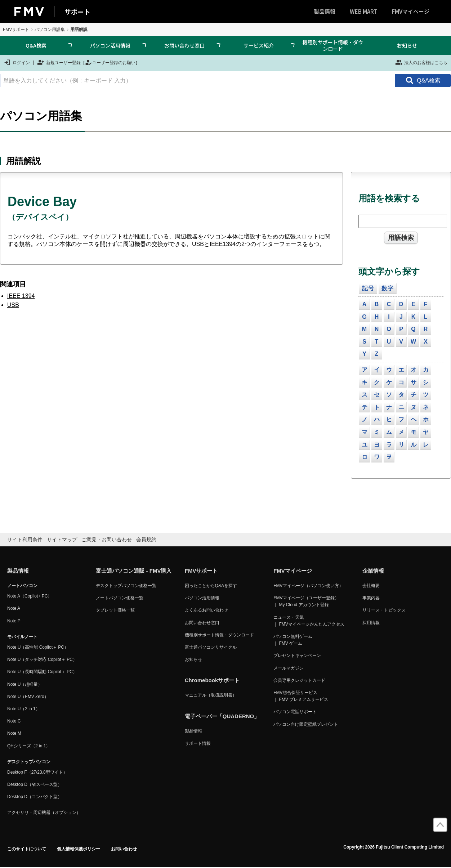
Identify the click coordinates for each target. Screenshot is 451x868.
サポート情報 (198, 743)
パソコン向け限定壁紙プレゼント (306, 724)
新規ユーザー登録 (59, 62)
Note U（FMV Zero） (28, 697)
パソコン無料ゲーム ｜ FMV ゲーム (293, 640)
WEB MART (364, 11)
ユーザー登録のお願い (110, 62)
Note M (14, 733)
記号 (368, 288)
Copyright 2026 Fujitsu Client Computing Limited (394, 847)
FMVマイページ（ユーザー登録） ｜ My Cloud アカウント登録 (306, 601)
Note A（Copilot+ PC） (30, 596)
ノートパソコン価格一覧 (120, 598)
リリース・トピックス (384, 610)
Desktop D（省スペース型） (35, 784)
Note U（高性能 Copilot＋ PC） (38, 647)
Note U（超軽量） (25, 684)
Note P (14, 621)
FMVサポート (16, 30)
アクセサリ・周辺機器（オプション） (44, 813)
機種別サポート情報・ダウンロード (333, 45)
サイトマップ (62, 540)
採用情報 (371, 623)
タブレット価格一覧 (115, 610)
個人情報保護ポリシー (79, 849)
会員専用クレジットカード (299, 680)
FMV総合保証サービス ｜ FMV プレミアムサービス (301, 696)
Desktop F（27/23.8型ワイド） (37, 772)
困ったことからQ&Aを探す (211, 586)
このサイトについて (27, 849)
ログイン (17, 62)
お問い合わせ (124, 849)
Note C (14, 721)
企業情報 (373, 571)
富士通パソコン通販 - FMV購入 (134, 571)
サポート (77, 12)
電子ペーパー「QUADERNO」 (222, 716)
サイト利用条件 (25, 540)
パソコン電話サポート (295, 712)
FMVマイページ (411, 11)
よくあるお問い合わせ (206, 610)
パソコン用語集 (50, 30)
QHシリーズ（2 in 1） (29, 746)
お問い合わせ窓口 (184, 45)
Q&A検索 (36, 45)
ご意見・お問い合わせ (107, 540)
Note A (14, 608)
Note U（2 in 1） (24, 709)
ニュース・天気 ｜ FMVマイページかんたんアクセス (309, 621)
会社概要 (371, 586)
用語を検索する (389, 198)
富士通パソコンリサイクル (211, 647)
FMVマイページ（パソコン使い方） (308, 586)
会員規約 (146, 540)
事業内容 (371, 598)
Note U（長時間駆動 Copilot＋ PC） (42, 672)
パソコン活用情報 (110, 45)
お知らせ (407, 45)
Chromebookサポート (212, 680)
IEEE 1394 (21, 296)
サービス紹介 (259, 45)
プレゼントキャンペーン (297, 656)
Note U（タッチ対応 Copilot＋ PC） (42, 659)
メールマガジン (289, 668)
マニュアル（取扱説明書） (211, 695)
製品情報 (325, 11)
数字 (388, 288)
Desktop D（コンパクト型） (35, 797)
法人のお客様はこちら (421, 62)
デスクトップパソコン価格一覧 (126, 586)
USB (13, 305)
